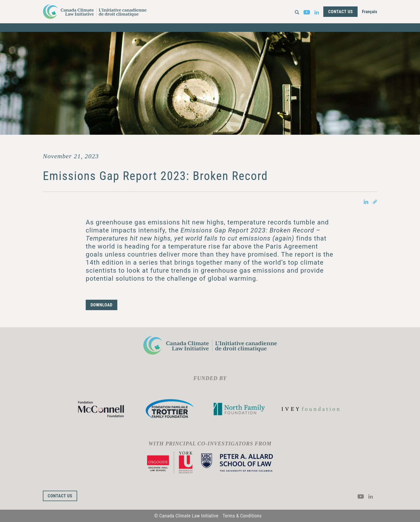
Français (370, 12)
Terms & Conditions (242, 516)
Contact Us (340, 12)
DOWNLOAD (102, 305)
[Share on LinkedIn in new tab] (366, 201)
